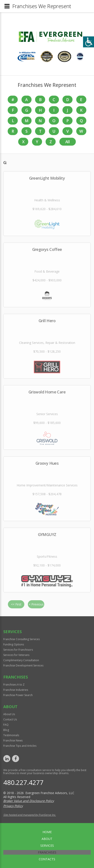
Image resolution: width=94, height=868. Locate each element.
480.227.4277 (23, 782)
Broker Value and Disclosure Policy (29, 801)
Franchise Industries (16, 690)
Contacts (47, 859)
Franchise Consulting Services (21, 639)
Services (47, 846)
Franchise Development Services (23, 665)
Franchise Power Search (18, 695)
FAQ (6, 725)
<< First (16, 604)
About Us (9, 714)
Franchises (47, 852)
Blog (6, 730)
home (47, 832)
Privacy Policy (13, 806)
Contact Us (10, 719)
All (67, 142)
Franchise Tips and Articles (20, 746)
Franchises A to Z (14, 685)
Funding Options (14, 644)
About (47, 839)
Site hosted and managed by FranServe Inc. (30, 815)
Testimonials (11, 735)
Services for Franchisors (18, 650)
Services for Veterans (16, 655)
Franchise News (13, 740)
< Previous (36, 604)
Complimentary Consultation (21, 660)
